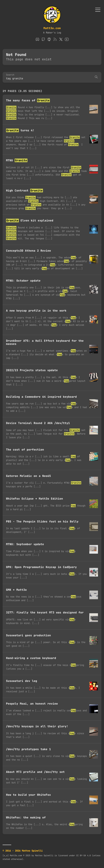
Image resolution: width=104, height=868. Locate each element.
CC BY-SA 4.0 (83, 856)
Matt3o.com (52, 28)
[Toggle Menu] (98, 9)
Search (10, 75)
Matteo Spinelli (44, 856)
